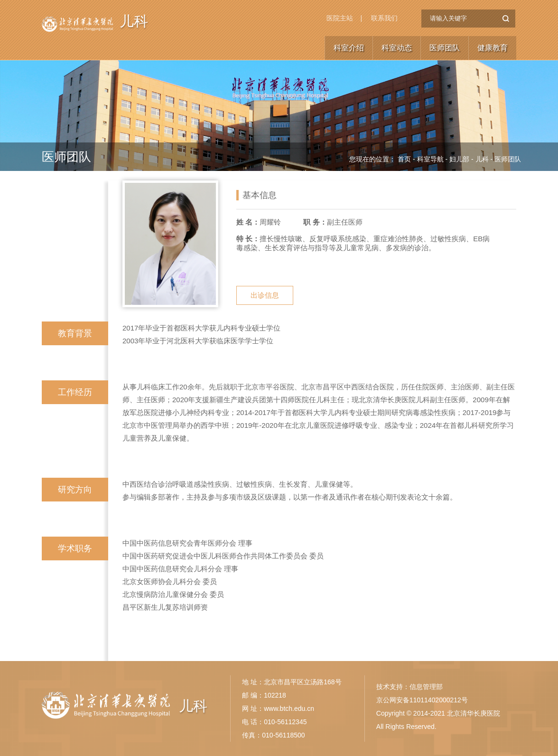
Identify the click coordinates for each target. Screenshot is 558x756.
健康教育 (493, 48)
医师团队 (445, 48)
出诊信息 (265, 295)
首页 (404, 159)
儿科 (134, 22)
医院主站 (340, 18)
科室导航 (430, 159)
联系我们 (384, 18)
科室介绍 (349, 48)
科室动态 (397, 48)
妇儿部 (459, 159)
